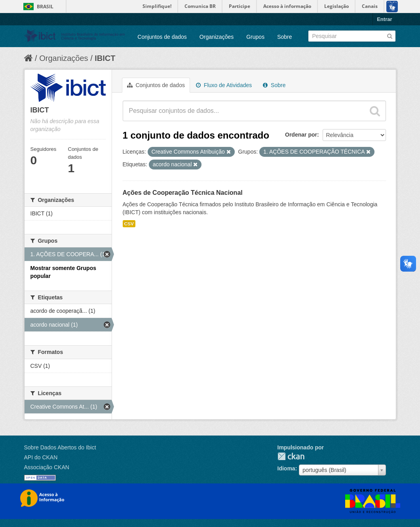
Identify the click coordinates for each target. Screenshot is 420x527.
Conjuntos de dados (162, 37)
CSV (129, 224)
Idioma (286, 468)
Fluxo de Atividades (224, 85)
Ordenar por (301, 135)
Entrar (384, 19)
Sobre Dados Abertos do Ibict (60, 447)
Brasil (45, 7)
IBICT (105, 58)
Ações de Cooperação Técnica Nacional (183, 193)
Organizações (217, 37)
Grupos (255, 37)
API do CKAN (41, 457)
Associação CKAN (47, 467)
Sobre (284, 37)
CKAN (291, 456)
